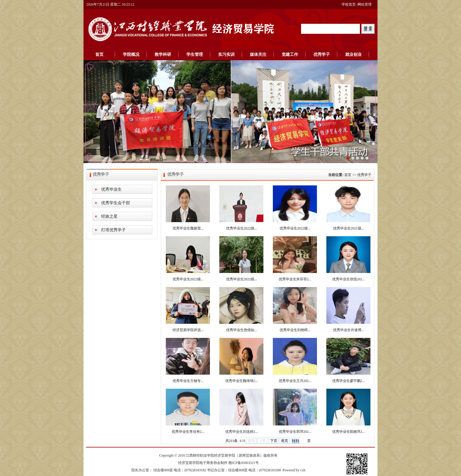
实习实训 (226, 55)
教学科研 (163, 55)
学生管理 (195, 55)
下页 (274, 441)
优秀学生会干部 (116, 203)
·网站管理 (364, 4)
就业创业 (353, 55)
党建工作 (290, 55)
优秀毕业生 (111, 189)
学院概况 (131, 55)
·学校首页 (348, 4)
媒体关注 (258, 55)
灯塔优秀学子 (113, 230)
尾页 (285, 441)
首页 (99, 55)
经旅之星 (109, 216)
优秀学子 (322, 55)
